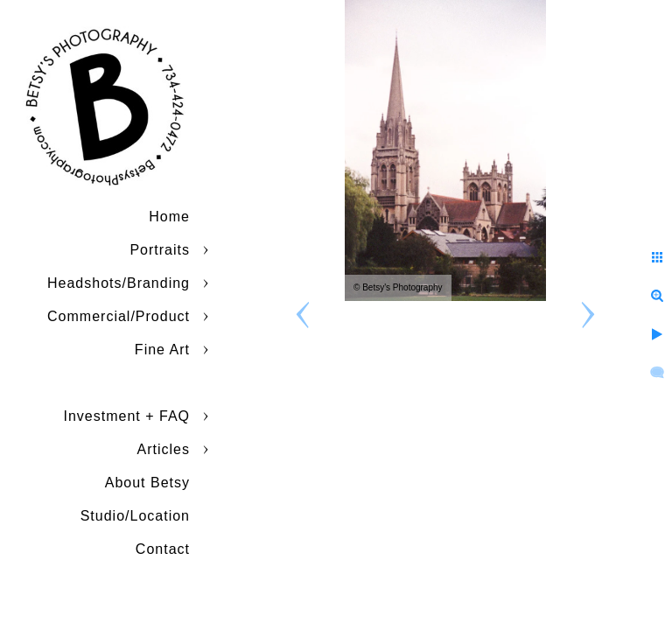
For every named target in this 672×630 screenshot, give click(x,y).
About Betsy (147, 483)
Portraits (160, 250)
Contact (163, 549)
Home (169, 217)
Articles (164, 449)
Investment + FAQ (127, 416)
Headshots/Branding (119, 283)
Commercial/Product (119, 316)
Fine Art (162, 350)
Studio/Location (135, 516)
